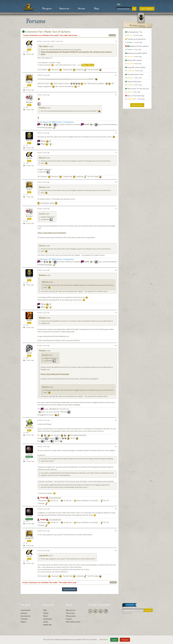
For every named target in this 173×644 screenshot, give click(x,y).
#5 (116, 153)
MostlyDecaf (44, 47)
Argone (29, 320)
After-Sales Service (73, 622)
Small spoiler (88, 65)
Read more (104, 639)
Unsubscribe (127, 613)
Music (45, 616)
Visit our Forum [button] (137, 105)
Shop (96, 9)
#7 (116, 209)
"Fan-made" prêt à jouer (68, 35)
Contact (69, 619)
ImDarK (29, 353)
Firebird (29, 454)
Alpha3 (29, 47)
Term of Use (70, 613)
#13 (116, 509)
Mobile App (47, 625)
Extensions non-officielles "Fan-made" (44, 35)
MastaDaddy (29, 428)
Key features (25, 616)
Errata (46, 622)
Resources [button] (65, 9)
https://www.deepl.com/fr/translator (52, 233)
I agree (114, 640)
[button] (120, 5)
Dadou (29, 190)
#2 (116, 75)
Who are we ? (71, 610)
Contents (24, 619)
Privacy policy (71, 616)
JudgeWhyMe (29, 538)
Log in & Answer (70, 589)
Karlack (29, 141)
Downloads (48, 619)
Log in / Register (147, 9)
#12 (116, 447)
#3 (116, 95)
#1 (116, 41)
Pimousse (29, 83)
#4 (116, 133)
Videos (46, 613)
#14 (116, 531)
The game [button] (48, 9)
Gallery (23, 622)
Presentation (26, 610)
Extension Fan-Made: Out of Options (46, 31)
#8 (116, 270)
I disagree (125, 640)
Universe (24, 613)
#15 (116, 550)
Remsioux (29, 102)
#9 (116, 313)
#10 (116, 345)
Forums (81, 9)
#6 (116, 182)
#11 (116, 420)
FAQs (45, 610)
